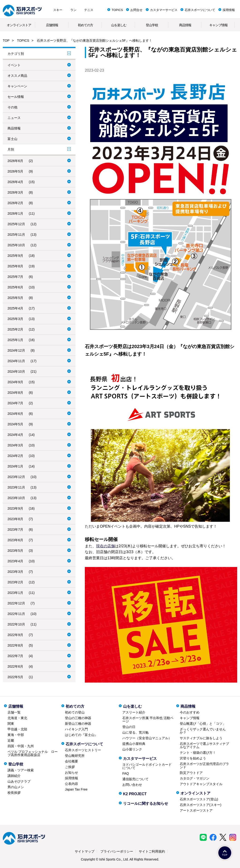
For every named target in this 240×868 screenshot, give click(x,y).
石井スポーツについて (200, 10)
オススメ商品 (17, 76)
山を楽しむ (119, 25)
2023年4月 (15, 561)
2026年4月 (15, 182)
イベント (14, 65)
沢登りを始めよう (193, 758)
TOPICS (117, 10)
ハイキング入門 (76, 729)
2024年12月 (16, 350)
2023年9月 (15, 508)
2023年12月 (16, 477)
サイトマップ (85, 851)
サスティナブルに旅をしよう (201, 738)
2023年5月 (15, 551)
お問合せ (136, 10)
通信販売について (135, 779)
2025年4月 (15, 308)
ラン (73, 10)
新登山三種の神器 (78, 724)
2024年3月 (15, 445)
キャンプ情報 (218, 25)
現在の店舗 (105, 546)
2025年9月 (15, 256)
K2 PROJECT (135, 794)
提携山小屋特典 (134, 744)
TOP (6, 40)
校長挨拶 (14, 793)
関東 (11, 724)
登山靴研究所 (75, 756)
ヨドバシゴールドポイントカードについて (147, 766)
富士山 (12, 139)
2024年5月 (15, 424)
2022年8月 (15, 645)
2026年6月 (15, 161)
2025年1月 (15, 340)
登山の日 (129, 727)
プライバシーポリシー (117, 851)
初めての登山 (75, 712)
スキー (58, 10)
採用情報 (229, 10)
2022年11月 (16, 614)
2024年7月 (15, 403)
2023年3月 (15, 572)
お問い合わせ (132, 785)
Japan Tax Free (76, 789)
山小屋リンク (132, 749)
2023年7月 (15, 530)
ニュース (14, 118)
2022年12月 (16, 603)
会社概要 (71, 761)
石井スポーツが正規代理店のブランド (204, 765)
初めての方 (85, 25)
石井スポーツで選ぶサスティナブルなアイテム (204, 745)
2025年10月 (16, 245)
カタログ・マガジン (195, 778)
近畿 (11, 740)
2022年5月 (15, 677)
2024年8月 (15, 393)
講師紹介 (14, 776)
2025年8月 (15, 266)
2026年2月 (15, 203)
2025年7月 (15, 277)
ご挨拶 (70, 767)
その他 (12, 107)
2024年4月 (15, 435)
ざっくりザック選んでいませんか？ (203, 731)
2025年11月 (16, 235)
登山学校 (152, 25)
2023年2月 (15, 582)
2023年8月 (15, 519)
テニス (89, 10)
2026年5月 (15, 171)
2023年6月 (15, 540)
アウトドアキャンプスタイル (201, 784)
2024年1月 (15, 466)
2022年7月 (15, 656)
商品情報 (185, 25)
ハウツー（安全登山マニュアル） (147, 738)
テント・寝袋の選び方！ (198, 753)
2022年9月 (15, 635)
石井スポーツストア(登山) (199, 799)
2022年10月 (16, 624)
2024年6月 (15, 414)
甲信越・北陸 (17, 729)
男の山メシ (16, 787)
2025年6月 (15, 287)
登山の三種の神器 (78, 718)
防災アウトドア (191, 773)
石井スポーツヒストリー (83, 750)
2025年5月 (15, 298)
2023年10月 (16, 498)
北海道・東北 (17, 718)
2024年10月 (16, 371)
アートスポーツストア (196, 810)
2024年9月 (15, 382)
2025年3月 (15, 319)
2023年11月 (16, 487)
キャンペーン (17, 86)
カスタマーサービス (164, 10)
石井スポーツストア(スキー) (201, 805)
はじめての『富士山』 (81, 735)
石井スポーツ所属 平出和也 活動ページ (148, 720)
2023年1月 (15, 593)
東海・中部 (16, 735)
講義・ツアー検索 (21, 770)
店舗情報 (52, 25)
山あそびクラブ (19, 781)
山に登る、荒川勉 (135, 732)
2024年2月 (15, 456)
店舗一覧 (14, 712)
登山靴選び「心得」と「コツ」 (203, 724)
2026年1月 (15, 213)
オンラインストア (19, 25)
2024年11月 (16, 361)
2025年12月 (16, 224)
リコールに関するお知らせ (146, 804)
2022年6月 (15, 666)
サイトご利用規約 (152, 851)
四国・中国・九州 (21, 746)
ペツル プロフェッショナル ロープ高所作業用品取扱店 (33, 753)
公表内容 (71, 784)
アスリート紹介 (134, 712)
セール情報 (16, 97)
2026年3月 (15, 192)
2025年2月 (15, 329)
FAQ (126, 773)
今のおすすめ (190, 712)
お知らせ (71, 772)
